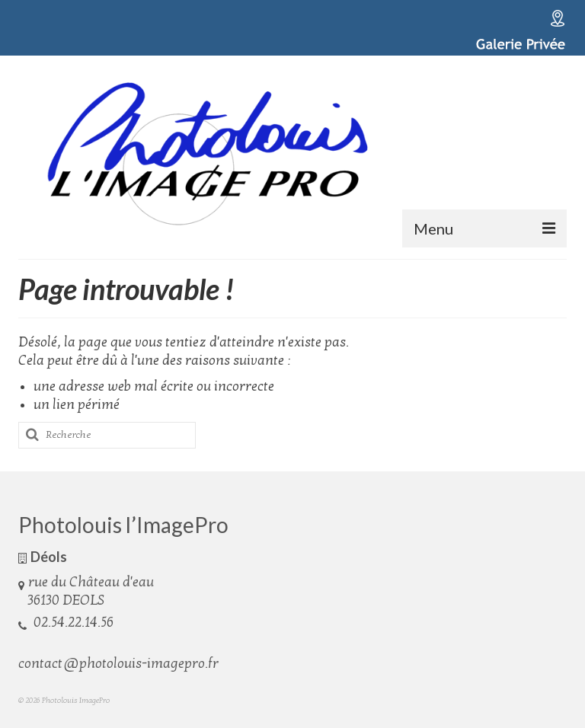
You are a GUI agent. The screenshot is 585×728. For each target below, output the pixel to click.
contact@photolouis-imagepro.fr (118, 664)
